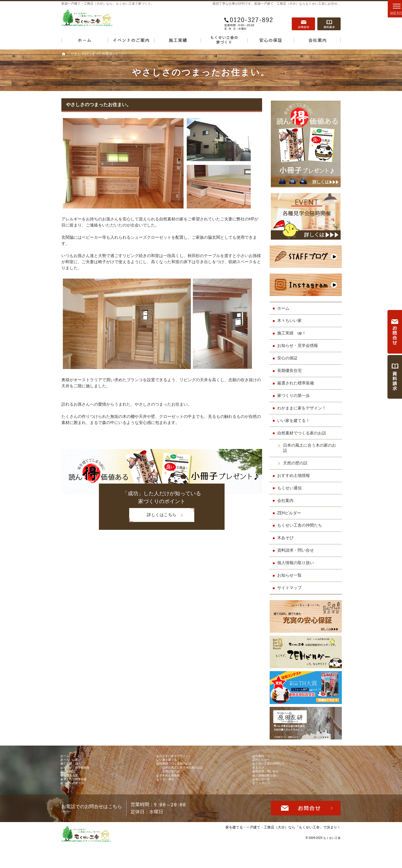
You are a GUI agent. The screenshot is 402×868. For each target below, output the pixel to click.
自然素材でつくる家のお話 (303, 429)
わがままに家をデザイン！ (303, 404)
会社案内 (287, 496)
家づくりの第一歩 (295, 391)
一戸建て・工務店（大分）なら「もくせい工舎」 (285, 850)
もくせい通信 (291, 484)
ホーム (284, 304)
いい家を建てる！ (295, 416)
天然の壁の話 (296, 459)
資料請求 (329, 21)
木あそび (287, 534)
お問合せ (303, 21)
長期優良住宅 (291, 366)
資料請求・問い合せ (297, 546)
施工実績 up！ (293, 329)
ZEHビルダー (290, 509)
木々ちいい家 (291, 316)
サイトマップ (291, 584)
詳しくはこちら (153, 516)
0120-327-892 (249, 21)
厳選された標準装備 (297, 379)
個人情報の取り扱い (297, 559)
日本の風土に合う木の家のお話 (311, 444)
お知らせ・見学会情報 (299, 341)
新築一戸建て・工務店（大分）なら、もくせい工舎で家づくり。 (108, 4)
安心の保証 (289, 354)
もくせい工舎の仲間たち (301, 521)
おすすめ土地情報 (295, 471)
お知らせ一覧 (291, 571)
